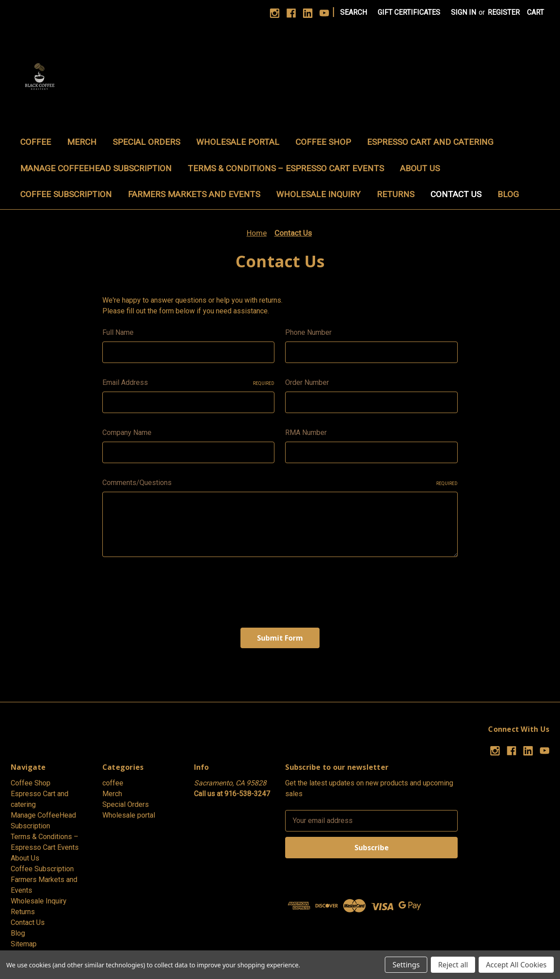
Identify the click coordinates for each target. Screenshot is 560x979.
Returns (396, 194)
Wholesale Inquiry (318, 194)
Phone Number (308, 332)
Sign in (463, 12)
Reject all (453, 965)
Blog (508, 194)
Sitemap (24, 944)
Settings (406, 965)
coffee (36, 142)
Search (354, 12)
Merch (82, 142)
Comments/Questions (280, 483)
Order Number (307, 382)
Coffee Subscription (66, 194)
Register (504, 12)
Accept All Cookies (516, 965)
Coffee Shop (323, 142)
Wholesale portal (238, 142)
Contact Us (456, 194)
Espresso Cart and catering (430, 142)
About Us (420, 168)
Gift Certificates (409, 12)
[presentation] (170, 589)
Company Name (127, 433)
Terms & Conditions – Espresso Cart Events (286, 168)
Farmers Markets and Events (194, 194)
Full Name (118, 332)
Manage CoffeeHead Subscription (96, 168)
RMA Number (306, 433)
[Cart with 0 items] (535, 13)
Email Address (189, 382)
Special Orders (146, 142)
